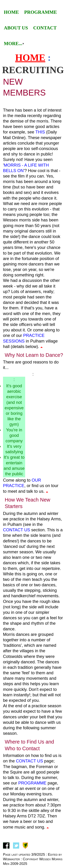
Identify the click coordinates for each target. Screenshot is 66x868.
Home (11, 12)
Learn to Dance (43, 355)
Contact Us (17, 530)
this (40, 132)
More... (13, 44)
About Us (16, 28)
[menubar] (33, 28)
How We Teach (22, 500)
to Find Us (33, 742)
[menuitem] (11, 12)
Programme (41, 12)
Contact (45, 28)
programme (32, 783)
